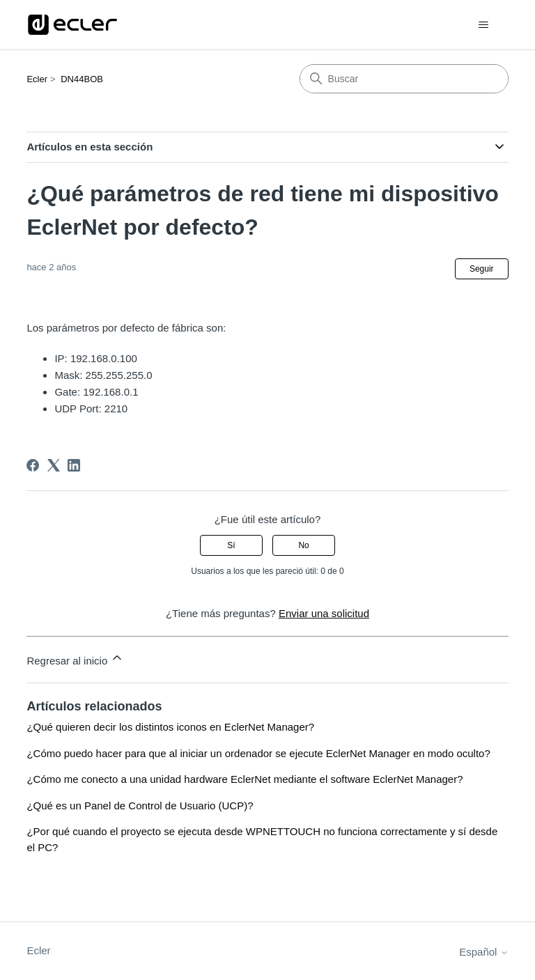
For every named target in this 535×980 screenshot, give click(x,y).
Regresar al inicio (75, 659)
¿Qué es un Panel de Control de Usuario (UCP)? (140, 806)
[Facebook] (33, 465)
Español (483, 952)
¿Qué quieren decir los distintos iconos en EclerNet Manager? (170, 727)
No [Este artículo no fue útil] (303, 545)
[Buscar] (404, 79)
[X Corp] (54, 465)
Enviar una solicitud (324, 613)
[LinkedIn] (74, 465)
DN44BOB (82, 79)
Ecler (37, 79)
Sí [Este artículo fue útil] (231, 545)
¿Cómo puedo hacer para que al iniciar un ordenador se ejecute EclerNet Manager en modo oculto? (258, 753)
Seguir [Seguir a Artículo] (482, 269)
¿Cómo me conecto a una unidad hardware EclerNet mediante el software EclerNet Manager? (245, 779)
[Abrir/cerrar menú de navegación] (484, 25)
